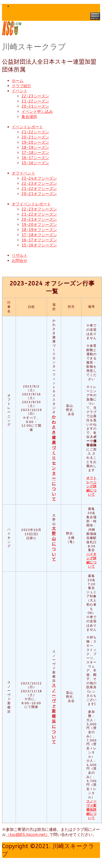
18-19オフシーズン (39, 230)
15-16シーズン (35, 163)
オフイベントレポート (31, 204)
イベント (20, 91)
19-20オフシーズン (39, 225)
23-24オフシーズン (39, 178)
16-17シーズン (35, 158)
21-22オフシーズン (39, 189)
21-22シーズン (35, 101)
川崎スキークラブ (34, 47)
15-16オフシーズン (39, 245)
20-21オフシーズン (39, 194)
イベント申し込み (37, 111)
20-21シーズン (35, 106)
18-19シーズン (35, 147)
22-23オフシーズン (39, 183)
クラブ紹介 (22, 86)
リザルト (20, 255)
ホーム (18, 81)
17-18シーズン (35, 153)
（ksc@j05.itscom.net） (28, 835)
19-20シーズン (35, 142)
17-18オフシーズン (39, 235)
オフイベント (23, 173)
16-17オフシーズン (39, 240)
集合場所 (29, 117)
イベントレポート (27, 127)
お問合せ (20, 261)
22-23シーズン (35, 96)
